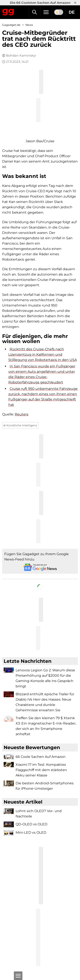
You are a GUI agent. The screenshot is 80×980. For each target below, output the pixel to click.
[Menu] (46, 12)
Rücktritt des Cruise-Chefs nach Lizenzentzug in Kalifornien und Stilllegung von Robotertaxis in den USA (43, 354)
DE (72, 12)
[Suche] (34, 12)
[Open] (18, 976)
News (29, 25)
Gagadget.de (11, 25)
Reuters (22, 414)
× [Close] (75, 3)
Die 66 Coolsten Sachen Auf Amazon (40, 3)
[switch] (59, 12)
